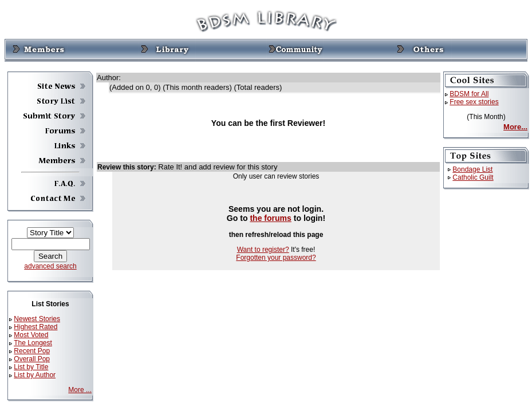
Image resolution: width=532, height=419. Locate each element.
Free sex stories (474, 102)
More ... (80, 390)
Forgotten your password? (276, 258)
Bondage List (472, 169)
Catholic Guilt (473, 177)
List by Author (35, 375)
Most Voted (31, 335)
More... (515, 127)
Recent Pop (32, 351)
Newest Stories (37, 319)
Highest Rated (36, 327)
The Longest (33, 343)
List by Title (31, 367)
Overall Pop (32, 359)
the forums (271, 218)
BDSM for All (469, 94)
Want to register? (263, 250)
